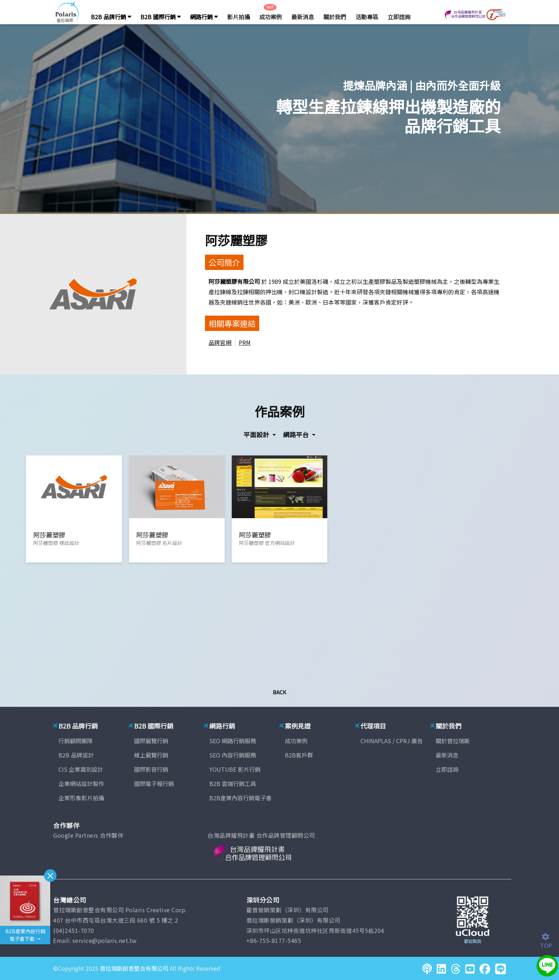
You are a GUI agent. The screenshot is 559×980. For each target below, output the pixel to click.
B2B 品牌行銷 (111, 17)
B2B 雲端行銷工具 (233, 784)
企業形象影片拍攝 (81, 798)
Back (279, 692)
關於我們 (335, 17)
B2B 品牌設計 (76, 755)
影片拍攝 (239, 17)
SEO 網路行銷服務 (233, 741)
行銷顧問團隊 (76, 741)
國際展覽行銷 (151, 741)
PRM (245, 342)
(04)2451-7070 (74, 930)
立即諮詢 (399, 17)
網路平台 (297, 434)
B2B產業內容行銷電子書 (240, 798)
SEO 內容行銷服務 (233, 755)
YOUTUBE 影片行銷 (235, 769)
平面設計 (257, 434)
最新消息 (303, 17)
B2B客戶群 (299, 755)
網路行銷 (204, 17)
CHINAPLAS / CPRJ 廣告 (392, 741)
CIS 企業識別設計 (81, 769)
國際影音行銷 (151, 769)
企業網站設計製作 (81, 784)
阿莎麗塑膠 (236, 240)
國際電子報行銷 (154, 784)
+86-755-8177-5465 (274, 940)
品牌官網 (220, 342)
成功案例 (271, 17)
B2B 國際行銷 (161, 17)
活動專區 (367, 17)
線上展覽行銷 (151, 755)
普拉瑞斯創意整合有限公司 (134, 968)
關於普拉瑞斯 (453, 741)
